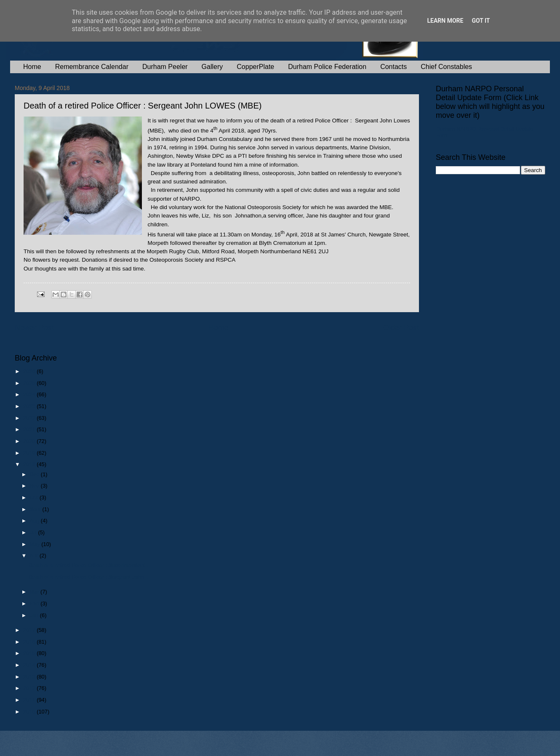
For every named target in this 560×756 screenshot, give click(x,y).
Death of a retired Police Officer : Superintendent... (89, 565)
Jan (35, 615)
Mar (35, 592)
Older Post (401, 328)
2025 (30, 383)
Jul (34, 532)
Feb (35, 603)
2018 (30, 464)
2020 (30, 441)
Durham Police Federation (327, 67)
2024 (30, 394)
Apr (35, 556)
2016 (30, 642)
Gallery (212, 67)
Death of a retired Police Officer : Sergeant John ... (89, 577)
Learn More (445, 21)
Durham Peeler (165, 67)
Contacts (393, 67)
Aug (35, 521)
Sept (36, 509)
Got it (481, 21)
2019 (30, 453)
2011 (30, 700)
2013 (30, 677)
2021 (30, 429)
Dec (35, 474)
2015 (30, 653)
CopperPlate (255, 67)
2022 (30, 418)
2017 (30, 630)
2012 (30, 688)
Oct (35, 497)
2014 (30, 665)
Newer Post (34, 328)
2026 (30, 371)
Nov (35, 486)
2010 (30, 712)
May (35, 544)
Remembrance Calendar (92, 67)
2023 (30, 406)
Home (32, 67)
